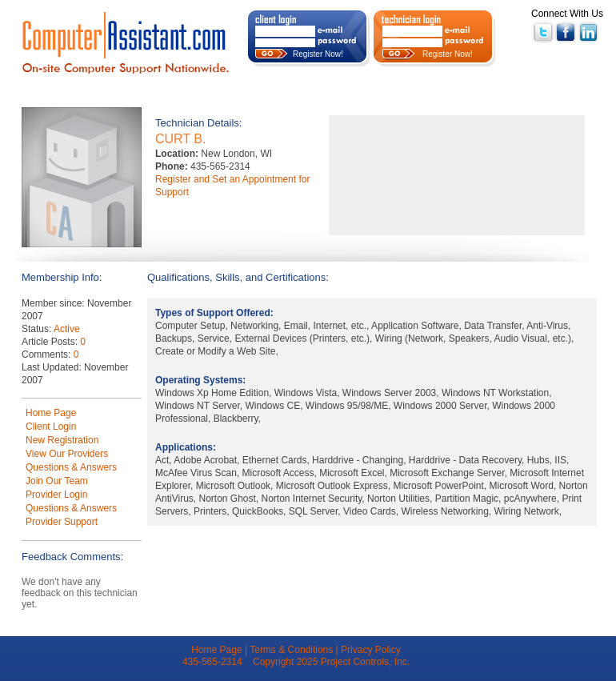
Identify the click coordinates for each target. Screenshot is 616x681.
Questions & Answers (71, 467)
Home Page (51, 413)
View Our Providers (67, 454)
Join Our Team (57, 481)
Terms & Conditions (291, 650)
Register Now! (318, 54)
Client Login (51, 427)
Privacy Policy (371, 650)
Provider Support (62, 522)
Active (67, 329)
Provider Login (56, 495)
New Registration (62, 440)
